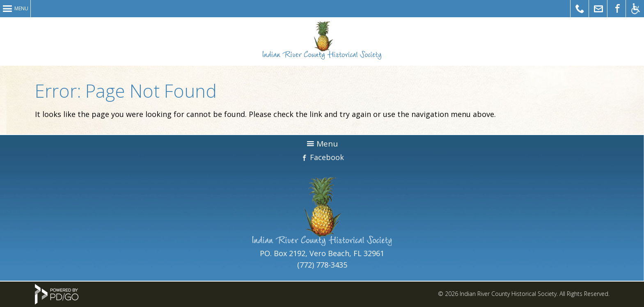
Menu (21, 8)
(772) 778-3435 (322, 265)
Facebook (327, 157)
